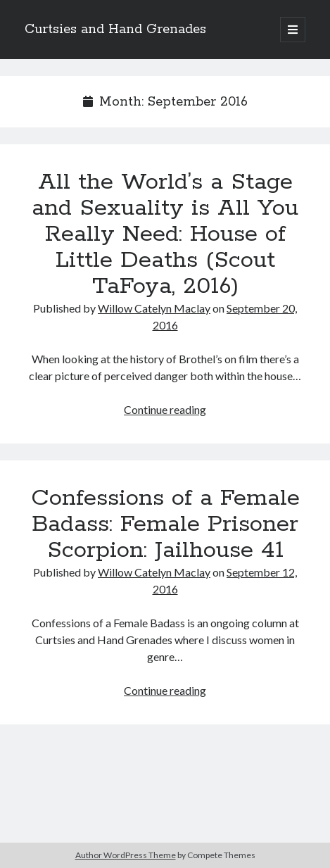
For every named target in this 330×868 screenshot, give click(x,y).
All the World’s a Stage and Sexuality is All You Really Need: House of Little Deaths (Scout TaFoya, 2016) (165, 234)
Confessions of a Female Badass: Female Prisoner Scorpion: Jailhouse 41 (165, 524)
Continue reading (165, 409)
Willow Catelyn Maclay (154, 308)
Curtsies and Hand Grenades (115, 30)
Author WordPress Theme (126, 855)
